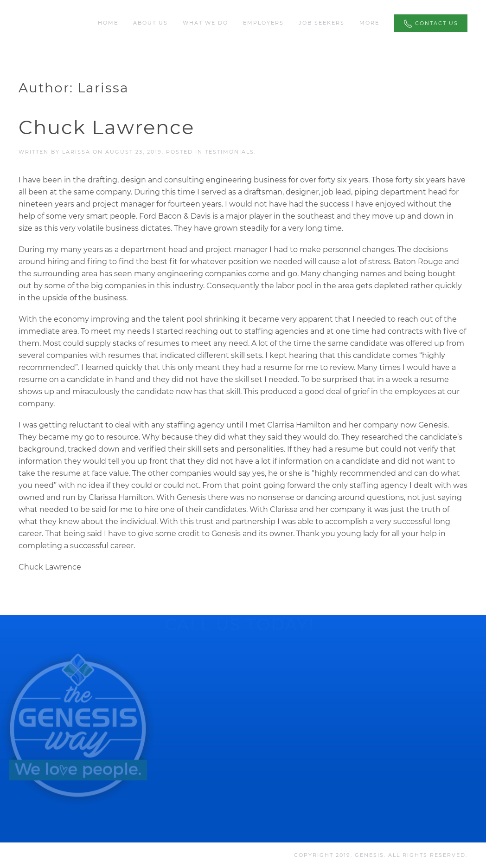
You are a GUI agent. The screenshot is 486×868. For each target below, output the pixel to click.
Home (108, 23)
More (369, 23)
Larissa (76, 152)
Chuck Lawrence (106, 127)
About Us (150, 23)
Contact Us (431, 24)
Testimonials (230, 152)
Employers (263, 23)
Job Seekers (322, 23)
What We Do (205, 23)
